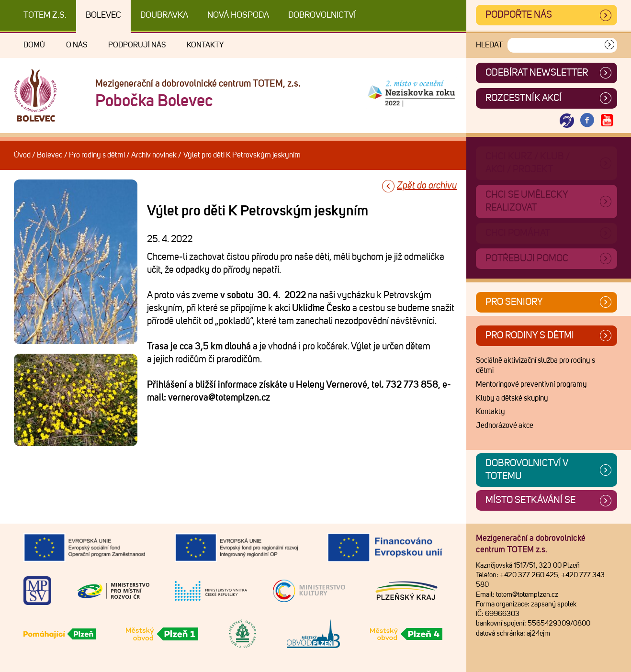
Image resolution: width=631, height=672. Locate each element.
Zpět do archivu (427, 186)
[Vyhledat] (609, 45)
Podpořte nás (519, 15)
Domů (34, 45)
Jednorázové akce (505, 426)
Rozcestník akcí (524, 98)
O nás (77, 45)
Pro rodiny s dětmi (97, 155)
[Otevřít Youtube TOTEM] (607, 121)
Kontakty (205, 45)
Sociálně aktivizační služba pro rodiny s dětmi (535, 366)
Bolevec (103, 15)
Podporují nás (137, 45)
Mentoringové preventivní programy (531, 384)
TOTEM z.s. (45, 15)
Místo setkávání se (530, 500)
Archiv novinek (154, 155)
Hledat (489, 45)
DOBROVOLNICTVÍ (322, 15)
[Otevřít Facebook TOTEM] (587, 121)
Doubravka (164, 15)
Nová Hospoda (238, 15)
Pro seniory (514, 302)
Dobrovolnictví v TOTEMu (527, 470)
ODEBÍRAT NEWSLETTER (537, 73)
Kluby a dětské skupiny (512, 398)
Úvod (22, 155)
